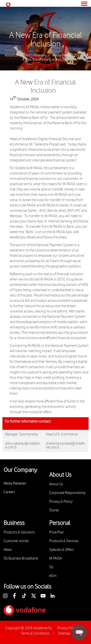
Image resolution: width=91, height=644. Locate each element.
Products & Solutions (19, 532)
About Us (11, 55)
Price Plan (57, 532)
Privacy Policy (67, 628)
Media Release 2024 (67, 55)
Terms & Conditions (35, 633)
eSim (53, 576)
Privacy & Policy (61, 502)
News (8, 550)
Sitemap (64, 633)
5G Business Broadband (21, 558)
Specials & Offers (62, 550)
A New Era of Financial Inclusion (46, 40)
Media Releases (35, 55)
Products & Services (64, 541)
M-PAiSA (56, 558)
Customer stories (16, 541)
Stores (54, 510)
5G (51, 567)
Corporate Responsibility (67, 493)
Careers (9, 492)
